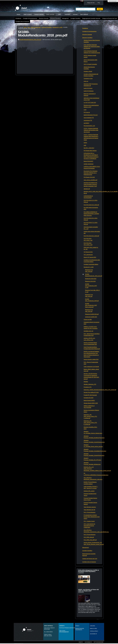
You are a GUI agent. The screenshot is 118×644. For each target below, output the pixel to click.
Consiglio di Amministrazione (30, 18)
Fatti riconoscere (113, 1)
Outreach (67, 14)
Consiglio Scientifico (75, 18)
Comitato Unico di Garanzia (22, 22)
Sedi (29, 27)
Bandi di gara (93, 629)
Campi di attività (39, 14)
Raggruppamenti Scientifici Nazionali (91, 18)
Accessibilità (88, 642)
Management (65, 18)
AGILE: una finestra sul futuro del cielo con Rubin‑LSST (88, 590)
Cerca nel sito (75, 7)
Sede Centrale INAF (36, 27)
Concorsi (92, 626)
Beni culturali (84, 14)
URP (59, 14)
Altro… (98, 619)
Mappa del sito (91, 3)
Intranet (75, 14)
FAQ (99, 3)
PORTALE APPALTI (94, 631)
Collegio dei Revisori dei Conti (109, 18)
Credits (81, 642)
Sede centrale (50, 14)
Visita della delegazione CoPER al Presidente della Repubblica (88, 571)
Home (18, 14)
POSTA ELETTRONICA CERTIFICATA (67, 628)
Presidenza (18, 18)
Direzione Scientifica (55, 18)
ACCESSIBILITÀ (93, 634)
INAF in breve (28, 14)
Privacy (77, 626)
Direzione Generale (44, 18)
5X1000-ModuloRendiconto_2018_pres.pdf (30, 40)
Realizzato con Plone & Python (19, 643)
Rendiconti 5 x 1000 (58, 27)
